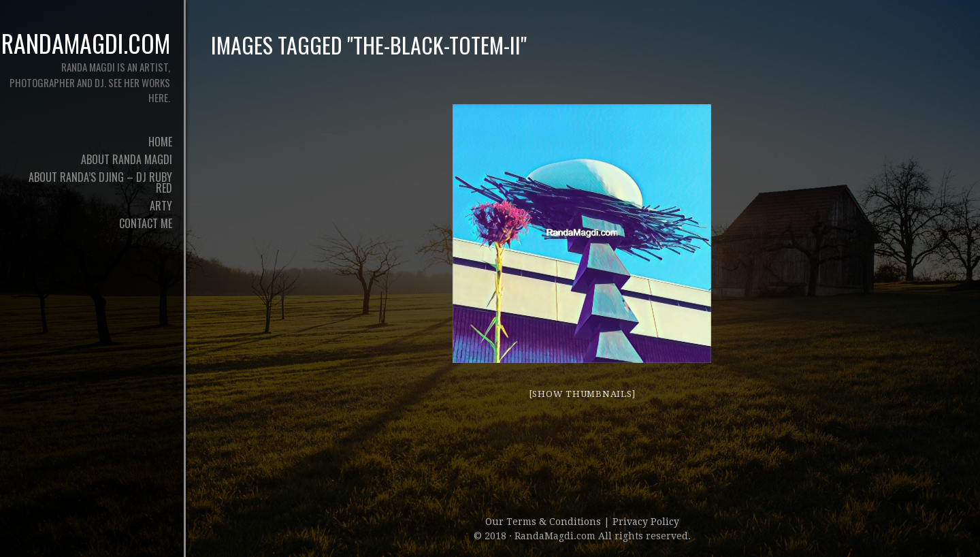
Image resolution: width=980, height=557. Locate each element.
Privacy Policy (646, 522)
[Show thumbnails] (582, 394)
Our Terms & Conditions (544, 522)
